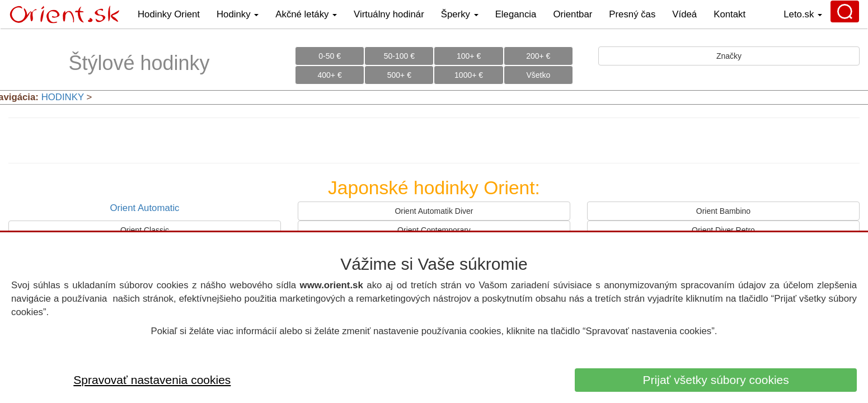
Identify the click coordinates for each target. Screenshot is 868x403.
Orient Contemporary (434, 230)
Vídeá (684, 14)
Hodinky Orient (169, 14)
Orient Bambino (723, 211)
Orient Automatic (144, 208)
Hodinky (238, 14)
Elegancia (516, 14)
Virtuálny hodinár (389, 14)
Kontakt (729, 14)
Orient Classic (145, 230)
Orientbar (573, 14)
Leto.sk (803, 14)
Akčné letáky (306, 14)
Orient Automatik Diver (434, 211)
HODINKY (63, 97)
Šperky (460, 14)
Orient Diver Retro (723, 230)
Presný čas (632, 14)
